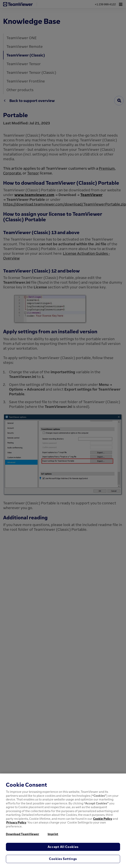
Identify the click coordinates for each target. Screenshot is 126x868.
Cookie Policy (103, 819)
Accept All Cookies (63, 847)
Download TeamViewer (23, 834)
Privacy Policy (16, 822)
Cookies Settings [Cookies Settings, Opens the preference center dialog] (63, 859)
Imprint (53, 834)
